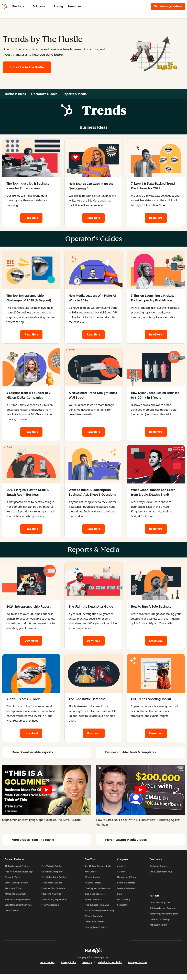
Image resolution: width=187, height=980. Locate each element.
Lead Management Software (19, 906)
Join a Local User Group (161, 873)
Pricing (58, 6)
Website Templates (94, 922)
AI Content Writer (14, 889)
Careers (121, 873)
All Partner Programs (160, 907)
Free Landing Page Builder (55, 901)
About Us (121, 867)
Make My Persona (93, 884)
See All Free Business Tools (98, 867)
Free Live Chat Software (54, 889)
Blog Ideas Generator (95, 895)
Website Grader (92, 878)
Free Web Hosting (51, 906)
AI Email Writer (13, 912)
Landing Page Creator (95, 933)
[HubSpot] (5, 6)
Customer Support (158, 867)
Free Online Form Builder (54, 878)
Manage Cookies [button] (138, 968)
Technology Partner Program (163, 918)
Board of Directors (126, 884)
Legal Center (47, 968)
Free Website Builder (52, 867)
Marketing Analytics (52, 895)
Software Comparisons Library (96, 914)
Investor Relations (126, 889)
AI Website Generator (16, 895)
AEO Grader (91, 873)
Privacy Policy (68, 968)
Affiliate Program (158, 929)
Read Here (31, 218)
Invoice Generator (93, 901)
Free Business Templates (97, 906)
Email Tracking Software (17, 884)
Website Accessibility (110, 968)
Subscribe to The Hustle (27, 67)
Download (31, 641)
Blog (119, 895)
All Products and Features (18, 867)
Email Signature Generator (98, 889)
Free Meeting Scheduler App (19, 873)
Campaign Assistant (94, 928)
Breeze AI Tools (13, 878)
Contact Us (122, 906)
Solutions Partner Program (162, 912)
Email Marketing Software (18, 901)
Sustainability (124, 901)
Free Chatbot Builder (52, 884)
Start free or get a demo (168, 6)
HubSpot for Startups (160, 924)
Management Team (126, 878)
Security (87, 968)
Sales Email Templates (53, 873)
